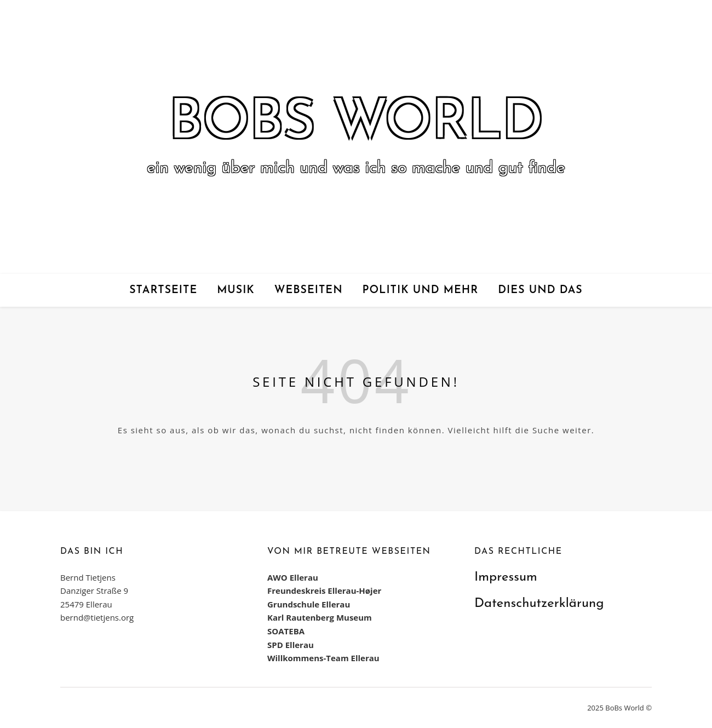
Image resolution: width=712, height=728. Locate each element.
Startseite (163, 290)
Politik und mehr (421, 290)
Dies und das (540, 290)
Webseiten (309, 290)
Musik (236, 290)
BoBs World (356, 124)
